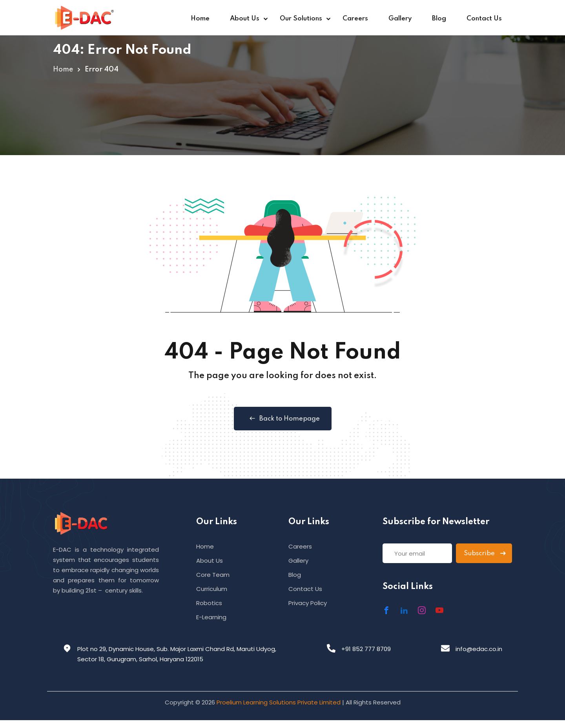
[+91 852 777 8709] (331, 648)
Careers (355, 19)
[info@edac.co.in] (445, 648)
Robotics (209, 603)
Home (200, 19)
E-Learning (211, 617)
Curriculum (212, 589)
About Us (245, 19)
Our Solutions (301, 19)
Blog (439, 19)
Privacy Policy (308, 603)
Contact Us (484, 19)
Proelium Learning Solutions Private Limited (279, 702)
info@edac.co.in (479, 649)
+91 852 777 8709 (366, 649)
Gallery (400, 19)
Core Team (213, 575)
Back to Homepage (283, 419)
